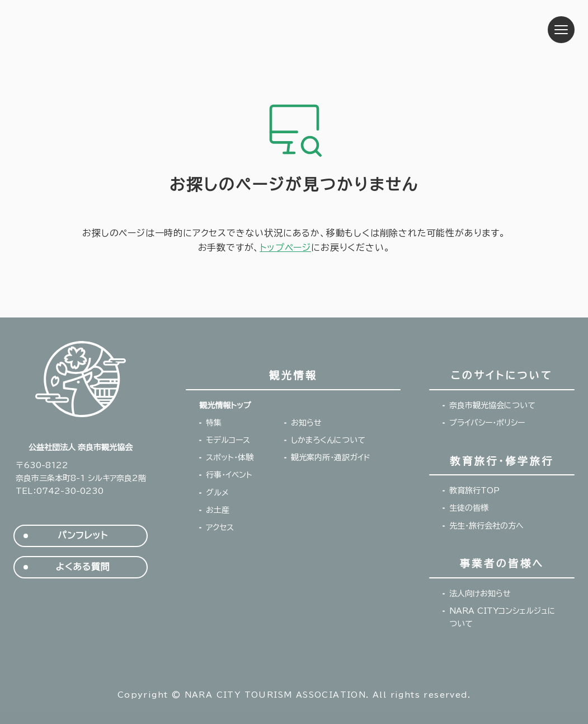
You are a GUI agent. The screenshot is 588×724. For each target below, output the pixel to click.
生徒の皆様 (469, 508)
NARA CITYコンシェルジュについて (502, 617)
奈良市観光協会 (84, 30)
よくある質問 (83, 567)
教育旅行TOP (474, 491)
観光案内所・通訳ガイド (331, 457)
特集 (214, 423)
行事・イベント (229, 475)
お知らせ (306, 423)
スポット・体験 (230, 457)
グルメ (217, 493)
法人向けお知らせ (480, 594)
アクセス (220, 527)
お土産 (218, 510)
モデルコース (228, 440)
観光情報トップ (225, 405)
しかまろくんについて (328, 440)
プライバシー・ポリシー (487, 423)
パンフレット (83, 536)
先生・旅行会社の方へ (486, 526)
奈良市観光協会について (492, 405)
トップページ (285, 247)
